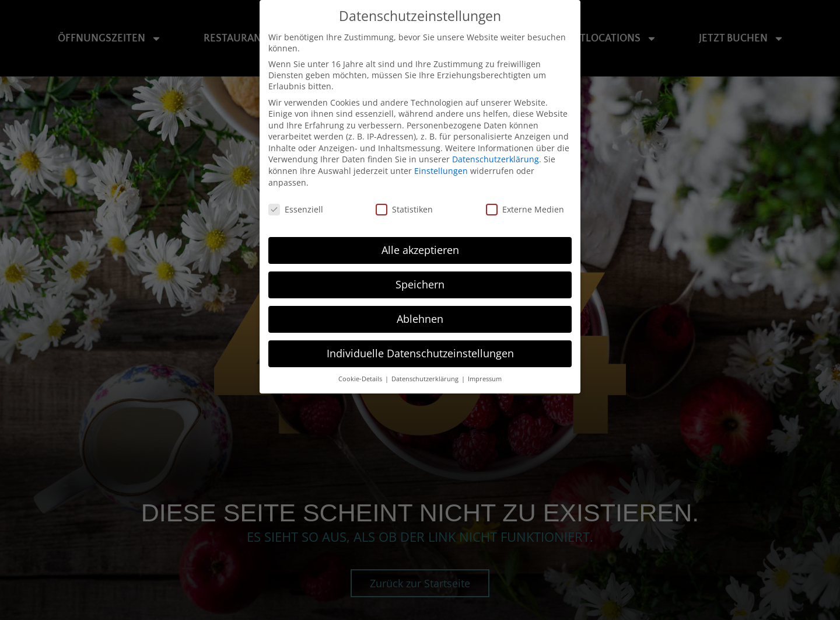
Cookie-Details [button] (361, 378)
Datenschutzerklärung (496, 159)
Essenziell (296, 209)
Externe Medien (525, 209)
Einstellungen (441, 171)
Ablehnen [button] (420, 319)
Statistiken (404, 209)
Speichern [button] (420, 284)
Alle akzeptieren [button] (420, 250)
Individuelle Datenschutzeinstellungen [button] (420, 353)
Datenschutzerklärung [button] (426, 378)
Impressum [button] (485, 378)
